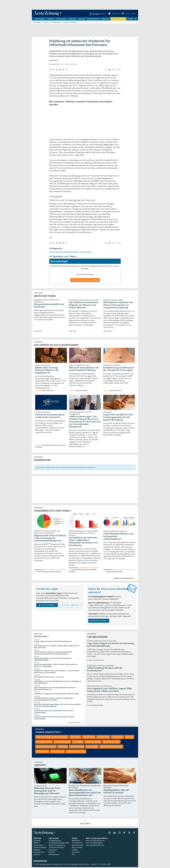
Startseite (37, 841)
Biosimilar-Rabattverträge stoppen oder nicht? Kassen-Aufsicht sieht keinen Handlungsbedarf (57, 706)
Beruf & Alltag (89, 738)
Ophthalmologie (77, 747)
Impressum (53, 851)
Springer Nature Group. (81, 865)
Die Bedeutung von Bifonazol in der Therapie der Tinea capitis (119, 370)
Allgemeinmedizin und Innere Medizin (52, 738)
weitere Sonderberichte (125, 579)
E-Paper (75, 851)
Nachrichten (40, 19)
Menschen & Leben (111, 743)
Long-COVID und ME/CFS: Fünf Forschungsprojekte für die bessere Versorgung (118, 418)
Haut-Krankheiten (56, 253)
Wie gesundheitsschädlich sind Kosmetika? (49, 306)
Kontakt (52, 853)
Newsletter (76, 853)
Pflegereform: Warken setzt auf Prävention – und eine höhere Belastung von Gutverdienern (57, 672)
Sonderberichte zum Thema (52, 511)
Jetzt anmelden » (47, 606)
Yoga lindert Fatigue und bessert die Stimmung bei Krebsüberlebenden (53, 660)
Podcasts (72, 19)
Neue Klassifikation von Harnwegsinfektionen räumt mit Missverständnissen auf (55, 689)
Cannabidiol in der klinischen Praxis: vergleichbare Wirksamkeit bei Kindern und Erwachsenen (83, 542)
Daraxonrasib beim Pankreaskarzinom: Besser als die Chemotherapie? (54, 712)
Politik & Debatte (118, 19)
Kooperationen (93, 19)
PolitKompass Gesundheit (111, 747)
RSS (73, 855)
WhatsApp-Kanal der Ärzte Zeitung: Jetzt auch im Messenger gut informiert (47, 792)
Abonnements (77, 848)
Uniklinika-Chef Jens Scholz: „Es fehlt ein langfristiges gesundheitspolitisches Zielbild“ (54, 700)
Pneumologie (92, 747)
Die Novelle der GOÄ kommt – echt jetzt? (49, 678)
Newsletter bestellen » (99, 622)
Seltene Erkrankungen (76, 752)
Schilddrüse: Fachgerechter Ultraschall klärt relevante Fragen (57, 695)
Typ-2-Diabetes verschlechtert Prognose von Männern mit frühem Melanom (84, 306)
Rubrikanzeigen (78, 846)
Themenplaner (77, 844)
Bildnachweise (54, 855)
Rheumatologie (57, 752)
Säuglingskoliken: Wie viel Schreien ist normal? (116, 792)
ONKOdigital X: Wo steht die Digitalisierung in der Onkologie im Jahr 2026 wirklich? (58, 683)
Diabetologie (117, 738)
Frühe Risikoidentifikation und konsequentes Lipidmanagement (118, 537)
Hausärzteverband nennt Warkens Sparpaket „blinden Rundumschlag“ (54, 719)
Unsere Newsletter (47, 733)
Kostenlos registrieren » (71, 606)
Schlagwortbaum (55, 841)
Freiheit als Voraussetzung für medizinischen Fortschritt (50, 417)
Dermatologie (86, 253)
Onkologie (63, 747)
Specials (82, 19)
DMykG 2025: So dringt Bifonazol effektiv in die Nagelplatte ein (47, 371)
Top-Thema (75, 738)
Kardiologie (78, 743)
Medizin (51, 19)
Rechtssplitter (42, 752)
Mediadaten (76, 841)
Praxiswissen (61, 19)
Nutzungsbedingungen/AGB (59, 844)
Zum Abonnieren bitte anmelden (85, 281)
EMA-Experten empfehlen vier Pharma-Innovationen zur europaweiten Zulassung (118, 306)
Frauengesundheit (44, 743)
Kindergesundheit (93, 743)
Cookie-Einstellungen (56, 848)
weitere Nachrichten (76, 723)
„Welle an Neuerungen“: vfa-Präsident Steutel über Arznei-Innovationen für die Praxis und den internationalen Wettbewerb (85, 422)
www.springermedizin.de (95, 841)
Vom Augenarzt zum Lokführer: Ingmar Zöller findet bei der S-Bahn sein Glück (57, 647)
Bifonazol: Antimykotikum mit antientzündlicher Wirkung (84, 370)
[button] (133, 14)
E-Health (129, 738)
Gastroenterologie (62, 743)
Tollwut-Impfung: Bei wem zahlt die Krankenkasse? (53, 642)
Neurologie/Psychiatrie (46, 747)
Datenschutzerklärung (57, 846)
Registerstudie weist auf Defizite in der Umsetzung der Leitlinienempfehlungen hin (50, 539)
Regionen (105, 19)
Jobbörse (37, 855)
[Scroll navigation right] (136, 20)
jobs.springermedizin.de (95, 846)
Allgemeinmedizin (72, 253)
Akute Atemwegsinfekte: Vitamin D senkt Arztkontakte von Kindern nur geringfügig (56, 666)
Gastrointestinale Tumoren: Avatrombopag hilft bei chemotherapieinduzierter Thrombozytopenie (53, 654)
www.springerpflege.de (94, 844)
